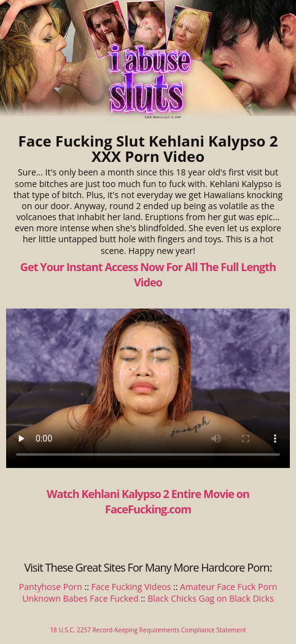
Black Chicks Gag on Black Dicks (211, 598)
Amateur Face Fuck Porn (228, 587)
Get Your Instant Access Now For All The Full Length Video (148, 274)
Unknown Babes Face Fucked (80, 598)
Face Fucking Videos (131, 587)
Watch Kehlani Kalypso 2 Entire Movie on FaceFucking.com (148, 501)
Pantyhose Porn (51, 587)
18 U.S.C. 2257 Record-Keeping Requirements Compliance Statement (148, 630)
